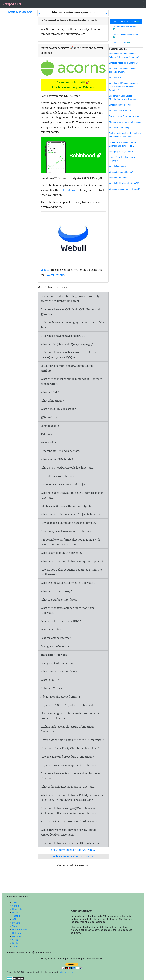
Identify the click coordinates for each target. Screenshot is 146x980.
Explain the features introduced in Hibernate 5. (70, 821)
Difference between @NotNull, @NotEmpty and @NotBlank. (70, 312)
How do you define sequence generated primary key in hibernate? (72, 572)
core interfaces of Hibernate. (58, 476)
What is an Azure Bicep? (120, 128)
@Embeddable (50, 426)
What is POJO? (50, 680)
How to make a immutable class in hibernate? (69, 523)
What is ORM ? (50, 392)
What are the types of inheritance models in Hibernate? (67, 610)
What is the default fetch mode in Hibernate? (68, 787)
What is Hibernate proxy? (56, 591)
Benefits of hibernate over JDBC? (61, 621)
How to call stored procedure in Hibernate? (67, 757)
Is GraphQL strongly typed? (121, 152)
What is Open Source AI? (120, 105)
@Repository (49, 417)
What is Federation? (118, 166)
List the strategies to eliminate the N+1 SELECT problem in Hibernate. (70, 716)
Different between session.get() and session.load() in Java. (73, 325)
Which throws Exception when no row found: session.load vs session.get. (68, 832)
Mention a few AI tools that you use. (125, 122)
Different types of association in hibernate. (67, 531)
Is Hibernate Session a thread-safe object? (66, 506)
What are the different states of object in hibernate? (72, 514)
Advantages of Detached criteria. (61, 697)
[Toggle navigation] (140, 4)
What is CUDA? (116, 78)
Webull (45, 270)
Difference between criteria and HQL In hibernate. (71, 843)
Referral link (67, 190)
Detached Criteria (52, 688)
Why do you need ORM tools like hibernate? (68, 468)
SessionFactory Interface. (56, 638)
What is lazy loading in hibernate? (61, 553)
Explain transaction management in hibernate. (69, 765)
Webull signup (56, 275)
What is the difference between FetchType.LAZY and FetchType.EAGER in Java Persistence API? (73, 797)
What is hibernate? (52, 401)
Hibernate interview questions (126, 21)
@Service (47, 434)
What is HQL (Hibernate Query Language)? (67, 344)
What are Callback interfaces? (59, 600)
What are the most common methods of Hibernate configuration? (71, 381)
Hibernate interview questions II (73, 856)
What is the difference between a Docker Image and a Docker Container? (124, 87)
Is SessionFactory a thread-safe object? (64, 484)
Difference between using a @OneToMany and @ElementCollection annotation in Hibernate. (69, 811)
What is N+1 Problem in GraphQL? (124, 183)
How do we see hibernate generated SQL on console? (73, 740)
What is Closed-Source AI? (121, 111)
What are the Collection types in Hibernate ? (68, 583)
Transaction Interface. (54, 655)
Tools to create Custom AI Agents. (124, 116)
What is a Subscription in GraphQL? (125, 189)
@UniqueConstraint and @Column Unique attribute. (67, 368)
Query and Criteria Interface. (58, 663)
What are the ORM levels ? (57, 459)
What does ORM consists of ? (58, 409)
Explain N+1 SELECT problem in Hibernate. (68, 705)
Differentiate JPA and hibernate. (60, 451)
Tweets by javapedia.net (20, 12)
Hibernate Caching (122, 42)
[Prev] (40, 13)
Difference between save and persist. (63, 336)
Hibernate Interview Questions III (125, 36)
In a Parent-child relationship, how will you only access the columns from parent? (70, 298)
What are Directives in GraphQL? (123, 63)
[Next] (106, 13)
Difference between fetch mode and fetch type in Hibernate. (70, 776)
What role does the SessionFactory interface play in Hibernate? (72, 495)
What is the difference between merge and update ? (72, 561)
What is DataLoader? (118, 178)
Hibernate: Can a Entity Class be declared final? (70, 748)
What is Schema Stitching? (121, 172)
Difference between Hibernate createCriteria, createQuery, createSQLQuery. (69, 355)
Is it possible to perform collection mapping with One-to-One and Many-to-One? (70, 542)
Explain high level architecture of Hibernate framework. (68, 729)
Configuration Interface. (55, 646)
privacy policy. (66, 972)
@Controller (48, 442)
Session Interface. (51, 630)
